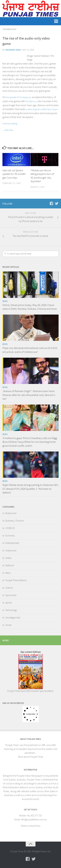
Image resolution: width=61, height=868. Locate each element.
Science (9, 588)
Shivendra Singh (13, 50)
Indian (8, 558)
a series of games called (42, 109)
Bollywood (11, 513)
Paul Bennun (31, 101)
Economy (10, 536)
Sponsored (11, 595)
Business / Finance (14, 521)
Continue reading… (11, 124)
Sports (9, 603)
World (8, 625)
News (5, 301)
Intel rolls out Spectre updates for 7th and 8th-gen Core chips (14, 174)
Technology (9, 29)
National (10, 565)
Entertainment (12, 543)
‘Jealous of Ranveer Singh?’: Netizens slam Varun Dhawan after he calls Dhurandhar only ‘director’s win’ (29, 395)
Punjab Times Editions (16, 580)
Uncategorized (13, 618)
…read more (8, 130)
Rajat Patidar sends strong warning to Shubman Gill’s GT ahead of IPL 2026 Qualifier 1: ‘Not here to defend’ (30, 489)
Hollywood (11, 550)
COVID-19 (10, 528)
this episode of (18, 97)
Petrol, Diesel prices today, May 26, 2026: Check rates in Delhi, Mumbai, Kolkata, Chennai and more (30, 307)
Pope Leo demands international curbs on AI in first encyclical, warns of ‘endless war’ (30, 350)
